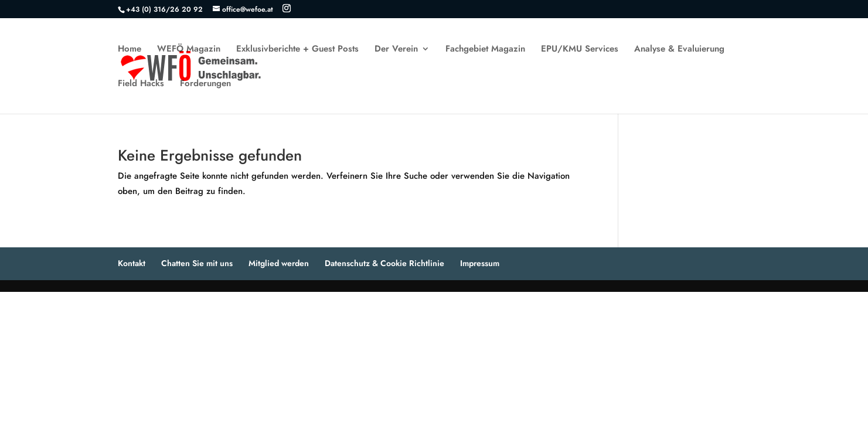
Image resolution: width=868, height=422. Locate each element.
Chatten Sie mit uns (197, 263)
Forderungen (205, 84)
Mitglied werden (279, 263)
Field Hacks (141, 84)
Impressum (480, 263)
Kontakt (132, 263)
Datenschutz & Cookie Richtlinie (384, 263)
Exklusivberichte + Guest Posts (297, 50)
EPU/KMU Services (580, 50)
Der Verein (396, 50)
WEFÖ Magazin (189, 50)
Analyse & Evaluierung (679, 50)
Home (130, 50)
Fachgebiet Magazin (485, 50)
